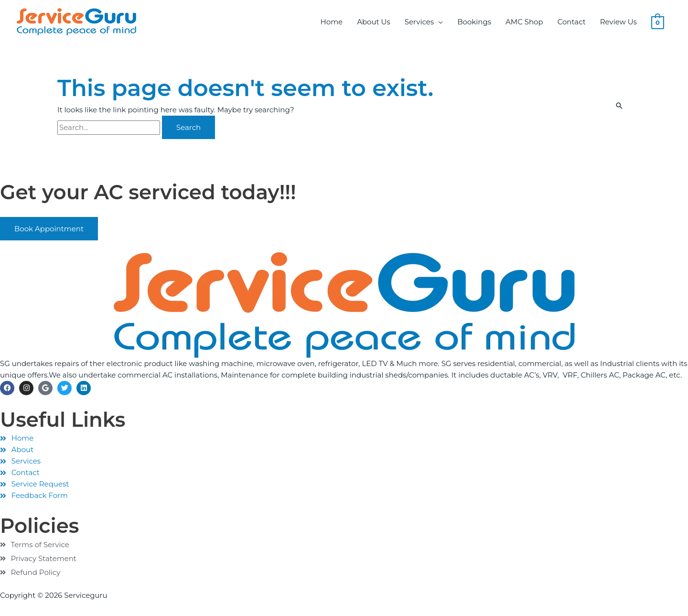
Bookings (474, 22)
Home (332, 22)
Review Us (618, 22)
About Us (374, 22)
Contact (572, 22)
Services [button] (419, 22)
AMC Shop (524, 22)
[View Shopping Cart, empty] (658, 22)
